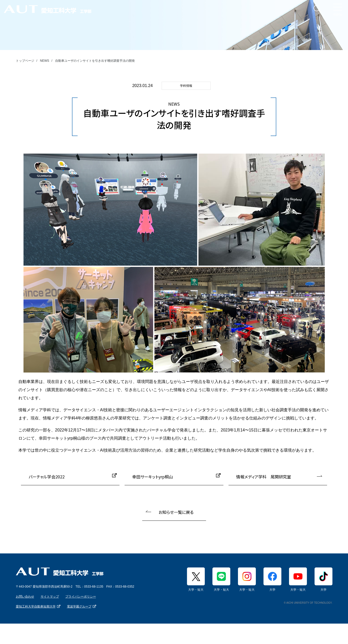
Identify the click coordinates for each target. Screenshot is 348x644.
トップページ (25, 61)
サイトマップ (50, 597)
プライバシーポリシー (81, 597)
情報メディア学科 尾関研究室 (264, 477)
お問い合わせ (25, 597)
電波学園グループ (79, 606)
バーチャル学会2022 (47, 477)
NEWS (45, 61)
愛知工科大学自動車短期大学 (36, 606)
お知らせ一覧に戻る (176, 512)
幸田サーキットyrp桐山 (153, 477)
